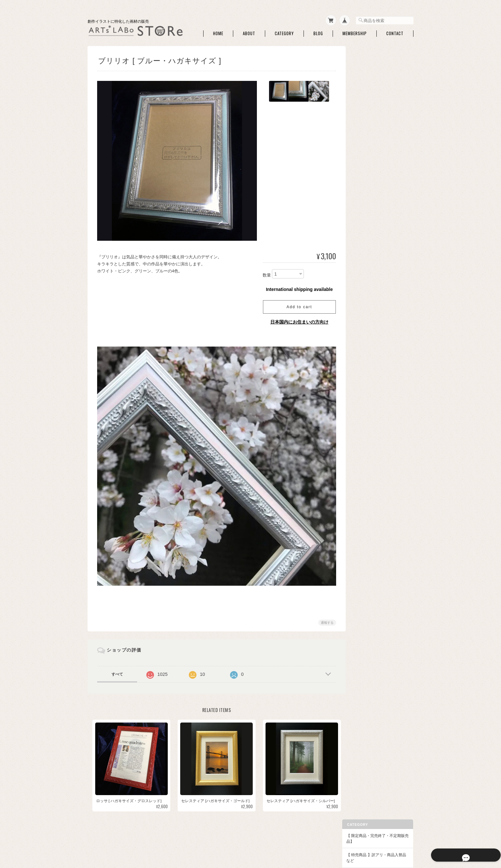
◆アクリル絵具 (369, 543)
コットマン (369, 340)
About (249, 31)
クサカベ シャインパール (381, 450)
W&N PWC (369, 330)
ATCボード (369, 134)
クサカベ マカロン (375, 439)
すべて (117, 670)
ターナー (367, 399)
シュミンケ (369, 350)
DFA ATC (367, 606)
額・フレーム (371, 483)
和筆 (363, 277)
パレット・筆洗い (375, 199)
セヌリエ (367, 360)
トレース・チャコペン (379, 154)
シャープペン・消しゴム (381, 144)
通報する (325, 618)
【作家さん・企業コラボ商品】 (382, 581)
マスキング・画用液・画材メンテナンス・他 (382, 176)
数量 (264, 273)
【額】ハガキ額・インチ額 (378, 471)
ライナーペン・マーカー (381, 164)
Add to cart (297, 305)
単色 (363, 267)
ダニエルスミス (373, 370)
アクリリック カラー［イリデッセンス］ (383, 567)
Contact (395, 31)
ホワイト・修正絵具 (377, 209)
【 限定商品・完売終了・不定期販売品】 (381, 63)
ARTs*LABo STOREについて (267, 836)
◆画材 (361, 112)
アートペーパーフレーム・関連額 (382, 495)
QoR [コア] (369, 410)
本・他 (365, 616)
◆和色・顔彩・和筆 (373, 245)
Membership (355, 31)
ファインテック (373, 420)
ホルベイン (369, 390)
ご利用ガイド (367, 668)
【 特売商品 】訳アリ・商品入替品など (381, 82)
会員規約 (406, 836)
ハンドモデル (371, 234)
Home (218, 31)
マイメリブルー (373, 380)
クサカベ (367, 430)
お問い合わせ (367, 696)
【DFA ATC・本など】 (374, 594)
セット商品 (369, 257)
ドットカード (371, 320)
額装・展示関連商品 (377, 517)
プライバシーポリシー (318, 836)
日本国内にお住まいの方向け (297, 320)
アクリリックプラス (377, 555)
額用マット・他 (373, 508)
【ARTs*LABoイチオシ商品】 (381, 99)
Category (284, 31)
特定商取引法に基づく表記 (378, 682)
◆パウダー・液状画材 (374, 529)
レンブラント (371, 460)
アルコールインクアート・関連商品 (382, 221)
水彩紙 (365, 124)
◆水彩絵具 (365, 298)
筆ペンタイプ (371, 287)
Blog (318, 31)
